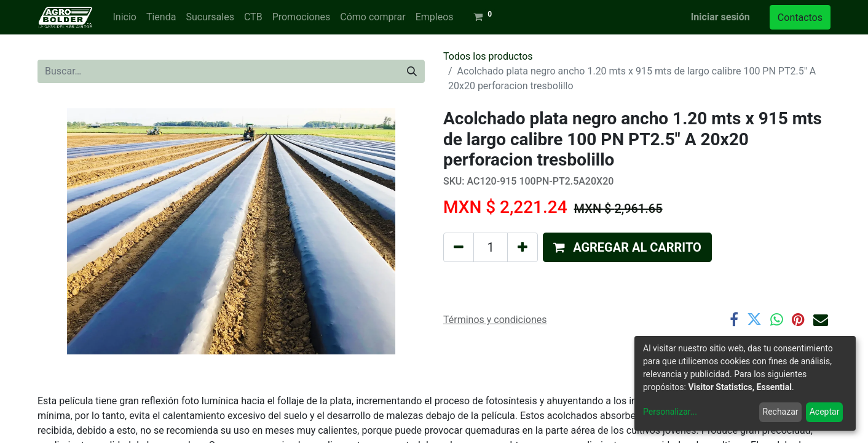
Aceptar (825, 412)
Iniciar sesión (720, 17)
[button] (627, 247)
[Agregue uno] (523, 247)
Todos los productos (488, 56)
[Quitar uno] (459, 247)
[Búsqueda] (412, 71)
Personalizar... (670, 412)
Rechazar (781, 412)
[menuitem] (124, 17)
